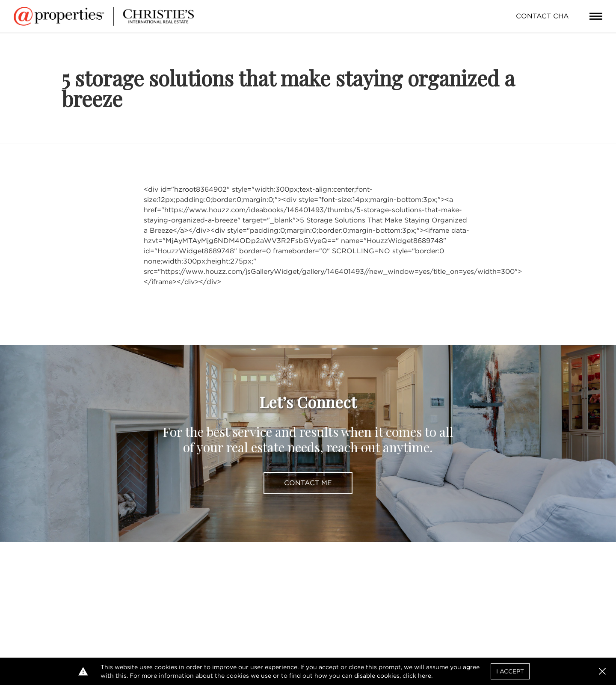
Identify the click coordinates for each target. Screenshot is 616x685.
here (425, 676)
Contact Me (308, 483)
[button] (602, 671)
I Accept (510, 671)
